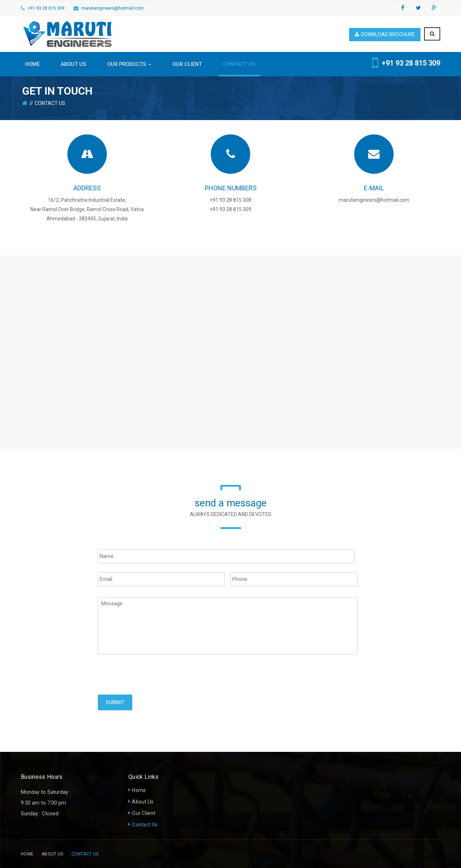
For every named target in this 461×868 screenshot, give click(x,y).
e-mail (374, 188)
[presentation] (152, 681)
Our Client (144, 813)
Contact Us (145, 825)
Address (87, 188)
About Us (143, 802)
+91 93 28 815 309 (46, 8)
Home (139, 790)
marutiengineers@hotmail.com (113, 8)
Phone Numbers (231, 188)
